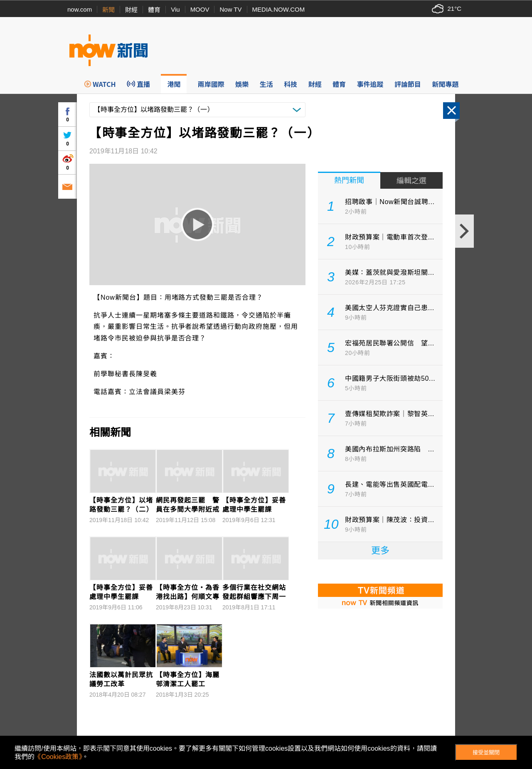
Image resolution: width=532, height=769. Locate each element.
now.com (80, 9)
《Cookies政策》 (58, 757)
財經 (131, 10)
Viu (175, 9)
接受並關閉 (486, 753)
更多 (380, 551)
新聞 (108, 10)
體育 (154, 10)
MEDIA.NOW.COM (279, 9)
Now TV (230, 9)
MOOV (200, 9)
